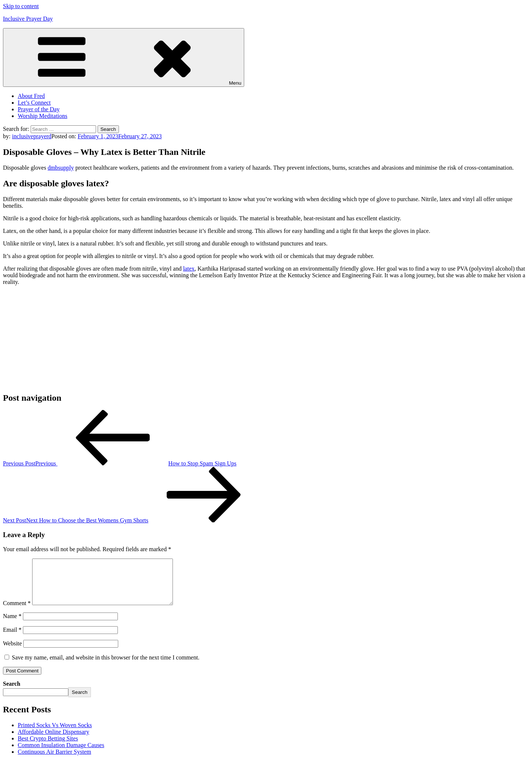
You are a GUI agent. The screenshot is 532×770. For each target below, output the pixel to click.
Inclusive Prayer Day (28, 19)
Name (12, 625)
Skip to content (21, 6)
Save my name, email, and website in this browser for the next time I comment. (106, 666)
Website (12, 652)
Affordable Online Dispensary (53, 741)
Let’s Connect (34, 103)
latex (189, 269)
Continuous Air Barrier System (54, 761)
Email (12, 639)
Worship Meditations (42, 116)
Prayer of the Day (39, 109)
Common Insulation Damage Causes (61, 754)
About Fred (31, 96)
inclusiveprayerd (32, 136)
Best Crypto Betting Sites (48, 747)
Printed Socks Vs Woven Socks (55, 734)
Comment (17, 612)
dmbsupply (61, 168)
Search (12, 693)
